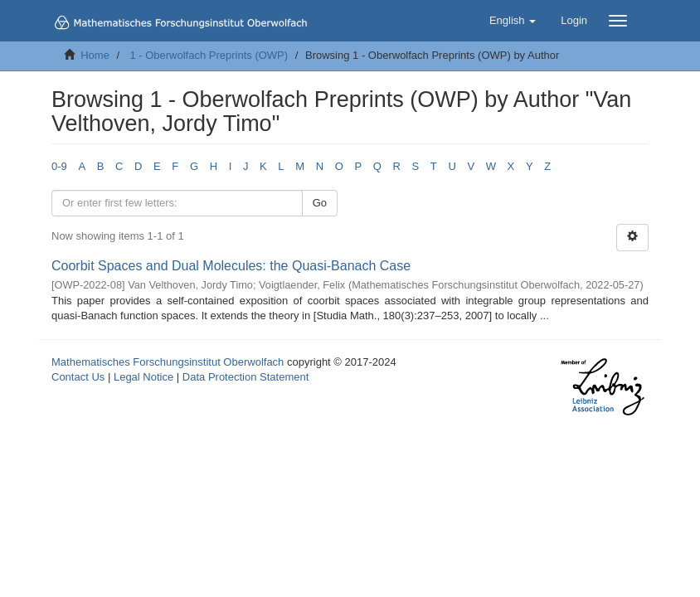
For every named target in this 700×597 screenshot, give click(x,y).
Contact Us (78, 377)
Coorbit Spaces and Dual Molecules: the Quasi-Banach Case (231, 266)
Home (95, 55)
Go (320, 203)
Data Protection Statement (245, 377)
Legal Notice (143, 377)
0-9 (59, 166)
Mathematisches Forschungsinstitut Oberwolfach (168, 362)
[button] (513, 21)
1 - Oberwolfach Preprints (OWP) (209, 55)
